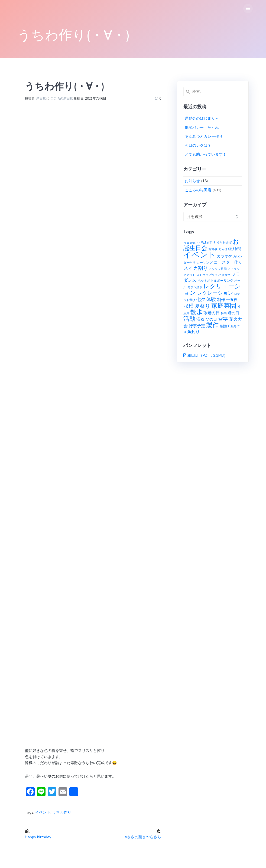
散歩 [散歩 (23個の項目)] (196, 312)
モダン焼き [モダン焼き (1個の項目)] (195, 287)
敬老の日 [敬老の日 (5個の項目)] (212, 313)
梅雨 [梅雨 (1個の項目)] (224, 313)
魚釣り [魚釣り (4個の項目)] (194, 332)
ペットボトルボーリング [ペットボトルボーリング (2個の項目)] (215, 281)
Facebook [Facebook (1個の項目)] (189, 243)
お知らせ (192, 181)
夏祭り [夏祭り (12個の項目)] (202, 306)
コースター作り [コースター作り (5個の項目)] (228, 262)
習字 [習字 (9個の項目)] (223, 319)
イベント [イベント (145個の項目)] (200, 255)
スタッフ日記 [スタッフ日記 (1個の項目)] (218, 269)
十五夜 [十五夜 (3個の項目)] (232, 300)
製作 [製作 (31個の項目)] (212, 325)
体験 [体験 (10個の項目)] (211, 299)
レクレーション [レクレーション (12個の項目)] (215, 293)
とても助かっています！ (206, 154)
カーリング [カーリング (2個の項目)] (205, 262)
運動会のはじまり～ (202, 118)
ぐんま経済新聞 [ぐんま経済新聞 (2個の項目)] (230, 249)
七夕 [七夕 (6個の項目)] (201, 300)
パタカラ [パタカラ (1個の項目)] (224, 275)
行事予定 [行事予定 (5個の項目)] (197, 326)
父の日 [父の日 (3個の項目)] (211, 320)
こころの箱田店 (62, 99)
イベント (43, 812)
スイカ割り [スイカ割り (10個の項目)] (196, 268)
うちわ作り (62, 812)
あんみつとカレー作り (204, 137)
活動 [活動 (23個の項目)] (189, 319)
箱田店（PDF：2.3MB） (207, 356)
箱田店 (41, 99)
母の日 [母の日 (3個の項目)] (233, 313)
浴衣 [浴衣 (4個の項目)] (200, 319)
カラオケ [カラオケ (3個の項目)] (225, 256)
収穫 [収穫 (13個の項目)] (189, 306)
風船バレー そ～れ (202, 128)
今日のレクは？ (198, 145)
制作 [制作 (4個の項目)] (221, 300)
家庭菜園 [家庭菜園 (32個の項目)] (224, 306)
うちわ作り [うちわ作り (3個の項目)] (206, 242)
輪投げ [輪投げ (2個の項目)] (225, 326)
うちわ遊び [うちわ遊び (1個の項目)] (224, 243)
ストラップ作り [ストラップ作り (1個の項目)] (207, 275)
